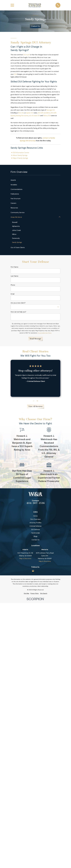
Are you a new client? (18, 303)
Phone (13, 285)
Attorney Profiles (35, 523)
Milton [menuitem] (14, 234)
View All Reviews (35, 407)
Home (35, 516)
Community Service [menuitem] (18, 212)
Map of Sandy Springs (20, 158)
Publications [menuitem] (15, 194)
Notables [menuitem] (14, 185)
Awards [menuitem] (13, 180)
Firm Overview (35, 519)
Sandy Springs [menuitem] (17, 242)
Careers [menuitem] (13, 203)
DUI (15, 74)
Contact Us (35, 26)
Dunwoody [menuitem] (16, 238)
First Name (14, 267)
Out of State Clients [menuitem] (18, 248)
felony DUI (47, 116)
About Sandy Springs (20, 155)
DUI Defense (35, 530)
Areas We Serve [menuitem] (16, 217)
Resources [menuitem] (14, 208)
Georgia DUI (51, 110)
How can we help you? (18, 312)
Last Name (14, 276)
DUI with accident (44, 113)
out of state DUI (34, 116)
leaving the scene (22, 116)
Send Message (35, 339)
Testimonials (35, 533)
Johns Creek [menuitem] (17, 230)
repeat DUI (30, 113)
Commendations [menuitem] (16, 189)
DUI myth (27, 55)
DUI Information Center (21, 153)
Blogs (35, 536)
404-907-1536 (35, 503)
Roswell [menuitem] (15, 222)
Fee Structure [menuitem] (16, 199)
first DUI (21, 113)
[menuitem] (26, 594)
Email (12, 294)
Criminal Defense (35, 526)
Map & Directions (25, 559)
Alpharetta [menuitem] (16, 226)
